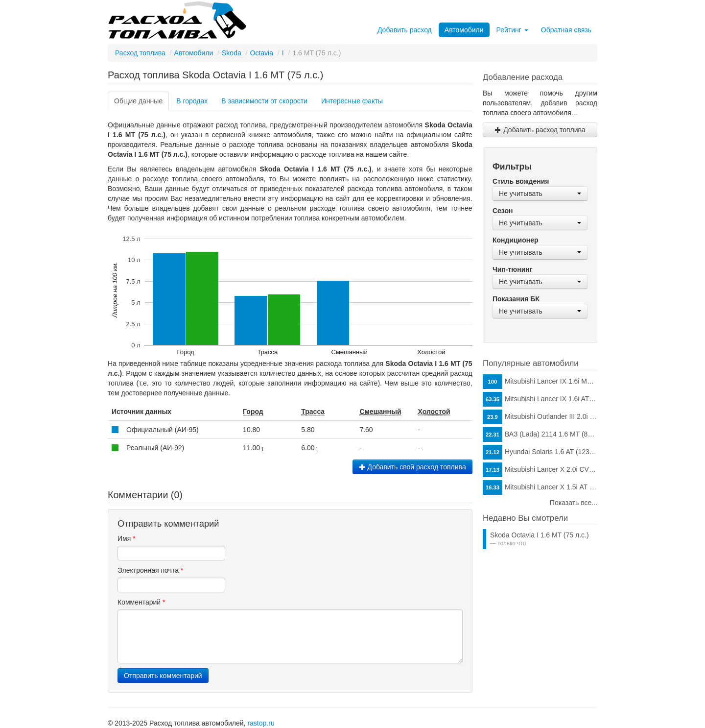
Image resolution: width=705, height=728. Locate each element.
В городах (192, 101)
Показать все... (574, 503)
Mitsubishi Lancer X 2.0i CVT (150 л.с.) (540, 470)
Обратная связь (566, 30)
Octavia (262, 53)
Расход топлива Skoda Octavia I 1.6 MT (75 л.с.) (215, 75)
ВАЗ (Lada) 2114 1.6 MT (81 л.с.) (540, 435)
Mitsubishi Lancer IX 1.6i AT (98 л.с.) (540, 399)
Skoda (232, 53)
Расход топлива (140, 53)
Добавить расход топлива (540, 130)
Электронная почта (150, 570)
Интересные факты (352, 101)
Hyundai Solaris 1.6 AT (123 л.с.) (540, 452)
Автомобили (464, 30)
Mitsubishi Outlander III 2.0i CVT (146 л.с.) (540, 417)
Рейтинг (512, 30)
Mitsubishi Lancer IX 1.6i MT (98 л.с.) (540, 382)
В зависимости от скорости (264, 101)
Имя (127, 538)
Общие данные (138, 101)
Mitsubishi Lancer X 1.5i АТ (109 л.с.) (540, 487)
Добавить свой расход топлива (412, 467)
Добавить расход (405, 30)
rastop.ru (261, 723)
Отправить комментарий (163, 676)
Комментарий (141, 602)
